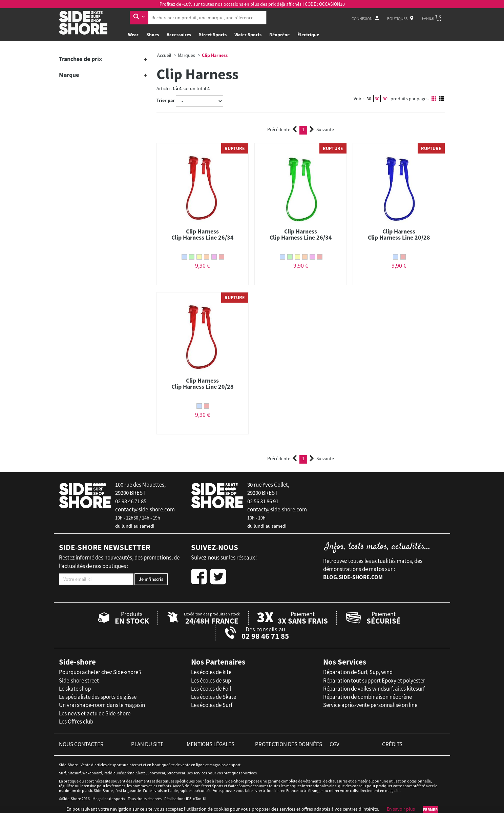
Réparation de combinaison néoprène (367, 697)
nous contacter (81, 744)
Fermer (430, 809)
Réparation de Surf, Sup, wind (358, 672)
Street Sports (213, 35)
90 (385, 99)
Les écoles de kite (211, 672)
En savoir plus (401, 809)
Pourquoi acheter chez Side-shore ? (100, 672)
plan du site (147, 744)
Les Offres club (76, 721)
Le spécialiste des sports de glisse (98, 697)
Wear (133, 35)
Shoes (153, 35)
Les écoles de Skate (214, 697)
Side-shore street (79, 680)
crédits (392, 744)
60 (377, 99)
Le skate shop (75, 689)
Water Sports (248, 35)
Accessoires (179, 35)
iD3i (189, 799)
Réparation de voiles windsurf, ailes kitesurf (374, 689)
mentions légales (211, 744)
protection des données (289, 744)
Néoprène (279, 35)
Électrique (308, 35)
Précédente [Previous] (282, 129)
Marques (186, 55)
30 (369, 99)
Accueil (164, 55)
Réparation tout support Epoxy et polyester (374, 680)
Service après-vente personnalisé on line (370, 705)
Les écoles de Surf (212, 705)
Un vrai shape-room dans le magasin (102, 705)
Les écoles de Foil (211, 689)
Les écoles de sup (211, 680)
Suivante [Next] (322, 129)
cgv (334, 744)
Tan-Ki (201, 799)
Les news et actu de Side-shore (95, 713)
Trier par (166, 100)
